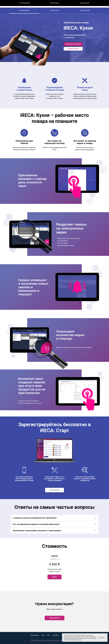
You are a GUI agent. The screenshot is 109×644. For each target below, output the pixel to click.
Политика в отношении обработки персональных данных (36, 642)
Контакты (66, 4)
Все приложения (45, 4)
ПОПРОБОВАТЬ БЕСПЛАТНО (73, 44)
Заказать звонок (99, 4)
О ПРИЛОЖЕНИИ (24, 11)
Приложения (35, 635)
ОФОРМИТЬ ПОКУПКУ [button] (73, 49)
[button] (55, 577)
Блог (59, 4)
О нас (54, 4)
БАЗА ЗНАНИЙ (85, 11)
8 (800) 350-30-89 (83, 4)
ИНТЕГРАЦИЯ (54, 11)
